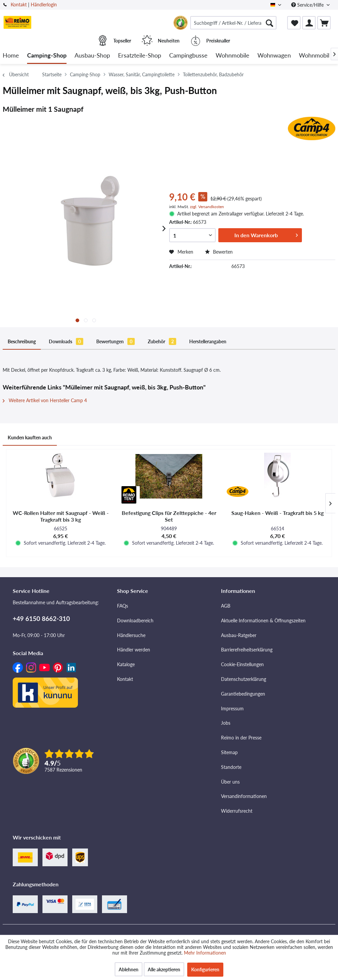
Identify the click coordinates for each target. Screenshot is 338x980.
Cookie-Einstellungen (242, 664)
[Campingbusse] (188, 56)
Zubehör (162, 341)
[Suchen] (269, 23)
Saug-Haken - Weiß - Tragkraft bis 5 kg (277, 513)
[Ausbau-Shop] (92, 56)
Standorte (231, 767)
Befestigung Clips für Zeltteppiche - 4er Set (169, 516)
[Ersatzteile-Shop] (140, 56)
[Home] (11, 56)
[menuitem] (233, 23)
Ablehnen (129, 969)
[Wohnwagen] (274, 56)
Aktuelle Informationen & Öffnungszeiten (263, 620)
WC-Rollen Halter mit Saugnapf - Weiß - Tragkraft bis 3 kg (61, 516)
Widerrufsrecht (237, 811)
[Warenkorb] (324, 23)
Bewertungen (116, 341)
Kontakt (19, 5)
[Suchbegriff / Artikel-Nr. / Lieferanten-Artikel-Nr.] (233, 23)
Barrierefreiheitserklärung (247, 650)
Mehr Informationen (205, 953)
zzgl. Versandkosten (207, 207)
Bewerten (219, 252)
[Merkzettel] (294, 23)
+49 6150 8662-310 (41, 618)
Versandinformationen (244, 796)
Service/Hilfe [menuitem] (308, 5)
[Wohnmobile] (233, 56)
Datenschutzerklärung (244, 679)
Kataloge (126, 664)
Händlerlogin (44, 5)
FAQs (123, 606)
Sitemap (229, 752)
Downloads (66, 341)
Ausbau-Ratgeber (239, 635)
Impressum (232, 708)
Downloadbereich (135, 620)
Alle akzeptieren (164, 969)
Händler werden (134, 650)
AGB (226, 606)
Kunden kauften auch (30, 437)
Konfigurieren (205, 969)
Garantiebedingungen (243, 694)
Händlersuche (131, 635)
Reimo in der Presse (241, 738)
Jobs (226, 723)
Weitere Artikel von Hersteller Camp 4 (45, 400)
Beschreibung (22, 341)
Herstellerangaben (208, 341)
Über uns (230, 782)
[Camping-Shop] (47, 56)
